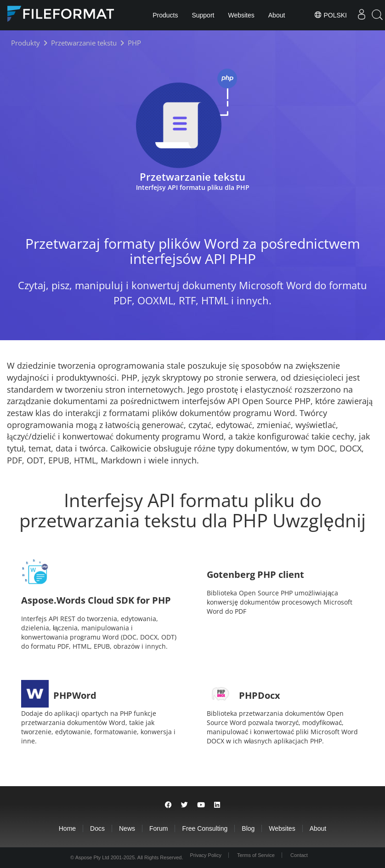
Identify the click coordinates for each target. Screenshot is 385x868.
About (277, 15)
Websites (241, 15)
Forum (159, 828)
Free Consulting (205, 828)
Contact (299, 855)
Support (203, 15)
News (127, 828)
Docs (97, 828)
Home (67, 828)
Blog (248, 828)
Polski (330, 15)
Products (165, 15)
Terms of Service (256, 855)
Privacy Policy (205, 855)
